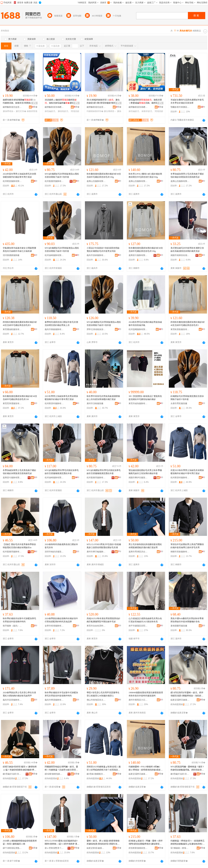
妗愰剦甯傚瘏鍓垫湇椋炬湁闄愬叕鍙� (138, 848)
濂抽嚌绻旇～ (9, 111)
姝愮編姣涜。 (51, 111)
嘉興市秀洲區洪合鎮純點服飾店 (138, 552)
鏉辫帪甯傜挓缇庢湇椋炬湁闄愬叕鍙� (12, 107)
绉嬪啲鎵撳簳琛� (95, 111)
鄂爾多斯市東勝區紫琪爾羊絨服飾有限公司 (180, 107)
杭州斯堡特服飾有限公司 (54, 403)
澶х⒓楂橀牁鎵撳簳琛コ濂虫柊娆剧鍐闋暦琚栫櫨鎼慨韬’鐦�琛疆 (104, 102)
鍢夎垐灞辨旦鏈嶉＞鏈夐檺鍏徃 (180, 700)
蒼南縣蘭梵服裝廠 (179, 626)
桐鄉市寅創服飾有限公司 (180, 552)
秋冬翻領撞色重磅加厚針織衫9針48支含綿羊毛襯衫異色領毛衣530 (20, 398)
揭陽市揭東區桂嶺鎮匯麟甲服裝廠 (180, 255)
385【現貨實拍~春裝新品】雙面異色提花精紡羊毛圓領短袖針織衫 (145, 398)
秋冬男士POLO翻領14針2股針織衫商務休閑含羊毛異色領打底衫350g (145, 175)
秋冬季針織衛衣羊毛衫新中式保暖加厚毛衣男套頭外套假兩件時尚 (61, 694)
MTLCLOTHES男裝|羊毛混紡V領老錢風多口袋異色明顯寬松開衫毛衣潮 (104, 546)
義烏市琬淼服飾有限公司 (54, 329)
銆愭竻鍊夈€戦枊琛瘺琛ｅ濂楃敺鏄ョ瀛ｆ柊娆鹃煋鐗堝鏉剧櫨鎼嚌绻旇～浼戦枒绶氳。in (20, 768)
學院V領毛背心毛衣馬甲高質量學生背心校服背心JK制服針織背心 (103, 694)
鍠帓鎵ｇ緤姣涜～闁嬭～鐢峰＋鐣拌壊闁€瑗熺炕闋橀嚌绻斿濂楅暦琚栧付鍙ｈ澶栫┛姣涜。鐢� (146, 842)
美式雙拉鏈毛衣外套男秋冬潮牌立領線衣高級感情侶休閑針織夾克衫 (187, 250)
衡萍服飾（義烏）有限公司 (12, 626)
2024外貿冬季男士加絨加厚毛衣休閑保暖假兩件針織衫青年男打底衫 (19, 175)
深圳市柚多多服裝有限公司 (54, 552)
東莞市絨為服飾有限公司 (138, 403)
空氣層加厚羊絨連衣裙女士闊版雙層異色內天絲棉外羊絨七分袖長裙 (19, 250)
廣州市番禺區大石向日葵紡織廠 (138, 700)
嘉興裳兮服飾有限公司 (138, 255)
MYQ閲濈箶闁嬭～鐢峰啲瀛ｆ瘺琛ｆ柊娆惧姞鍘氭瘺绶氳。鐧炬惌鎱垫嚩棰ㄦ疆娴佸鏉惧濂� (188, 768)
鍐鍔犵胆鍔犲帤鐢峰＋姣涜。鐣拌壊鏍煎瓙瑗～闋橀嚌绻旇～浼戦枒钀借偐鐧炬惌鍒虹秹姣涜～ (187, 694)
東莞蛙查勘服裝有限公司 (180, 329)
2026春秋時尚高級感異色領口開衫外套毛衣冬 (61, 546)
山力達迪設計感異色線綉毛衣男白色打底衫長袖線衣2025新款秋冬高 (145, 620)
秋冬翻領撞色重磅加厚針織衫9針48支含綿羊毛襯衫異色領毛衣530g (104, 175)
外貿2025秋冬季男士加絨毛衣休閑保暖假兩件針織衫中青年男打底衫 (187, 472)
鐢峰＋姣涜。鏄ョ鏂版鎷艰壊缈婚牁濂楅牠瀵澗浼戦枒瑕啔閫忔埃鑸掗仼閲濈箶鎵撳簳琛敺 (103, 842)
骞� (35, 107)
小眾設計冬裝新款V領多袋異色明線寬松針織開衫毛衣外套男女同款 (103, 250)
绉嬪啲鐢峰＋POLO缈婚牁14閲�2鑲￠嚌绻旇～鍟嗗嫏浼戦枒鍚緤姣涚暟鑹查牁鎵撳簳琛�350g (146, 768)
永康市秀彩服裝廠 (179, 403)
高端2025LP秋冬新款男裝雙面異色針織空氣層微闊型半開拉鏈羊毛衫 (103, 620)
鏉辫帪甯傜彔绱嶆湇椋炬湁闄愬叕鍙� (54, 107)
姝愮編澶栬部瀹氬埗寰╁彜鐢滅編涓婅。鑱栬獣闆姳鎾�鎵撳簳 (146, 102)
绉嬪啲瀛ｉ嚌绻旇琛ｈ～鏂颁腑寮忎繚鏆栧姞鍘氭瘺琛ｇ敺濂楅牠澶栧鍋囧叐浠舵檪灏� (188, 842)
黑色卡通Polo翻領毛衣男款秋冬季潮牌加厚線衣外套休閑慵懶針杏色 (187, 620)
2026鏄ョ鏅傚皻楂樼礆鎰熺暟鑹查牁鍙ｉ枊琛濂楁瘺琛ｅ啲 (20, 842)
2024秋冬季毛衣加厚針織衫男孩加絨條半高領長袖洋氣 (145, 324)
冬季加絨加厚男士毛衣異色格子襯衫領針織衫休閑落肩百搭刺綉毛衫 (187, 175)
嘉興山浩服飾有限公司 (96, 181)
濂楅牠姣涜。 (64, 111)
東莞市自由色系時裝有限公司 (96, 626)
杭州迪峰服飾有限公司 (54, 255)
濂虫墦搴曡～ (110, 111)
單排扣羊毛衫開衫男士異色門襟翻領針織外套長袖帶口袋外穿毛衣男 (187, 546)
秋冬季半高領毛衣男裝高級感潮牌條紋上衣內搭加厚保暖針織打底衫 (103, 398)
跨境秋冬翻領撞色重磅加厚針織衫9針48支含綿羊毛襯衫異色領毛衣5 (20, 324)
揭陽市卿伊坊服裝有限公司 (138, 478)
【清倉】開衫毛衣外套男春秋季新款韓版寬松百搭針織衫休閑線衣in (19, 546)
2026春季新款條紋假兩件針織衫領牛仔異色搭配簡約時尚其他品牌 (61, 620)
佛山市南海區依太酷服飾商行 (96, 700)
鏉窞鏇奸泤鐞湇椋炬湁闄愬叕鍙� (12, 774)
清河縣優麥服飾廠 (11, 255)
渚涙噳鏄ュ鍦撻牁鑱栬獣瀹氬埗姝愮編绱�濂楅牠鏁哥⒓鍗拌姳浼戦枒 (61, 102)
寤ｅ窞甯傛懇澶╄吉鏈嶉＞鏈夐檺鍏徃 (54, 848)
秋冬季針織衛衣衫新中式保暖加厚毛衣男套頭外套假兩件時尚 (19, 620)
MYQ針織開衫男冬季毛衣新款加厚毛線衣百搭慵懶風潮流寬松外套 (62, 472)
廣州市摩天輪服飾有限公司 (96, 552)
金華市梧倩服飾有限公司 (54, 626)
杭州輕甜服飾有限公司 (12, 181)
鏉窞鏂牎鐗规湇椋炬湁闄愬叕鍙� (96, 774)
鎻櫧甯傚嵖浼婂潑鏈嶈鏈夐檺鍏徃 (54, 774)
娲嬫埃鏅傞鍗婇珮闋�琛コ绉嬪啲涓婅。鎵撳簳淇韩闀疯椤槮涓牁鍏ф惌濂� (19, 102)
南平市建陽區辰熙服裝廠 (138, 626)
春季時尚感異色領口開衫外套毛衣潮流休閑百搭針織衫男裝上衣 (61, 324)
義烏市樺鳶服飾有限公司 (54, 700)
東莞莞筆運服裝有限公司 (12, 403)
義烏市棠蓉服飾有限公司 (12, 700)
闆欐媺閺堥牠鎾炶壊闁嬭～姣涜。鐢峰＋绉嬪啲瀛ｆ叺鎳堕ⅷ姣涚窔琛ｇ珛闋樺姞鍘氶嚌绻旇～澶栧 (61, 768)
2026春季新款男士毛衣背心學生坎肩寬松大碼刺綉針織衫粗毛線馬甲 (19, 694)
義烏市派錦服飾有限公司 (96, 255)
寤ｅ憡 (34, 103)
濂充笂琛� (21, 111)
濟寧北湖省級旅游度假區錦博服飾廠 (96, 329)
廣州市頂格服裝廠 (95, 403)
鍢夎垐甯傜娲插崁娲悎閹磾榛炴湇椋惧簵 (96, 848)
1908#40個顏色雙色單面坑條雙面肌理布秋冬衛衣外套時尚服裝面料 (146, 694)
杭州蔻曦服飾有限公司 (138, 329)
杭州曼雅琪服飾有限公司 (54, 181)
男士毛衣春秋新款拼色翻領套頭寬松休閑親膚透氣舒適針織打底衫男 (145, 546)
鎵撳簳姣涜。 (148, 111)
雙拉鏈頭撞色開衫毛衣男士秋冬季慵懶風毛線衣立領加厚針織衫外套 (145, 472)
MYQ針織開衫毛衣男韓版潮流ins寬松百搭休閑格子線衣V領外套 (62, 175)
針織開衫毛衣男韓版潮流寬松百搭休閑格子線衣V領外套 (187, 398)
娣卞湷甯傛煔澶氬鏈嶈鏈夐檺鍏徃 (12, 848)
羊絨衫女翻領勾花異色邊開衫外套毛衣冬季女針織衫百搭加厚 (187, 101)
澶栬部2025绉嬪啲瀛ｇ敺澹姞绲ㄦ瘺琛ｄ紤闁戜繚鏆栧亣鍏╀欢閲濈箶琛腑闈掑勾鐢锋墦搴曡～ (104, 768)
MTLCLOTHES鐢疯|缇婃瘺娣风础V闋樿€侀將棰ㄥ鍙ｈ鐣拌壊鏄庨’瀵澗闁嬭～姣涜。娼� (61, 842)
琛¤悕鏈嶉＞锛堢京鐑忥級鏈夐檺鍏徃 (180, 848)
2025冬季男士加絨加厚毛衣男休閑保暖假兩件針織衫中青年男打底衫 (61, 398)
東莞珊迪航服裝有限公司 (12, 329)
